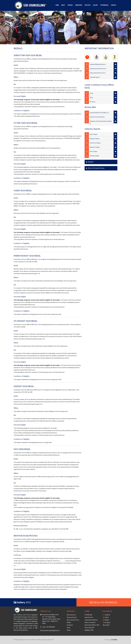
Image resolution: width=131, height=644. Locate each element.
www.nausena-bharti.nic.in (98, 69)
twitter (106, 617)
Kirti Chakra (94, 151)
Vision (69, 628)
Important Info (89, 617)
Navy (91, 97)
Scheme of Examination (97, 117)
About (63, 5)
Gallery (95, 5)
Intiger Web (50, 640)
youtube (106, 625)
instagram (107, 622)
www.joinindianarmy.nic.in (98, 64)
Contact (114, 5)
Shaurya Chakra (95, 139)
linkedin (106, 620)
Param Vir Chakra (95, 143)
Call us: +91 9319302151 (49, 627)
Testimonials (104, 5)
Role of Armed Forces (95, 168)
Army (92, 93)
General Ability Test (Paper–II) (99, 113)
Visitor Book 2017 (89, 628)
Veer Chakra (94, 134)
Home (57, 5)
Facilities (88, 5)
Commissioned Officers (91, 620)
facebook (106, 615)
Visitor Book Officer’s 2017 (92, 625)
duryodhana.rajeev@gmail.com (51, 630)
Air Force (93, 102)
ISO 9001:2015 (88, 615)
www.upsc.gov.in (95, 77)
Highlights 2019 (89, 630)
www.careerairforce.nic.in (98, 73)
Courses (70, 5)
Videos (69, 630)
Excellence (70, 625)
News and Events (72, 617)
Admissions (79, 5)
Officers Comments (90, 622)
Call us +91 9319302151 (103, 602)
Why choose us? (71, 615)
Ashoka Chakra (94, 156)
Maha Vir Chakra (95, 147)
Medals (90, 162)
